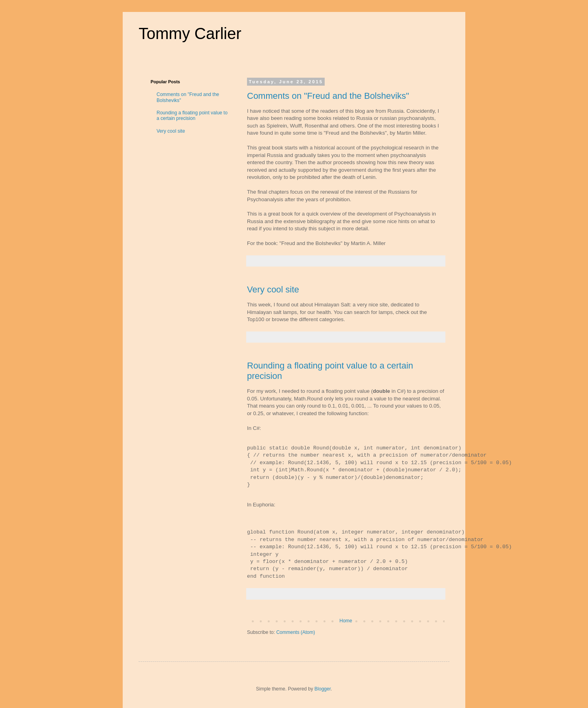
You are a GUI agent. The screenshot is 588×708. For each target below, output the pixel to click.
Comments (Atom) (295, 632)
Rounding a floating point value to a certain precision (192, 116)
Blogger (322, 689)
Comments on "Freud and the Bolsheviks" (328, 96)
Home (346, 621)
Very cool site (273, 289)
